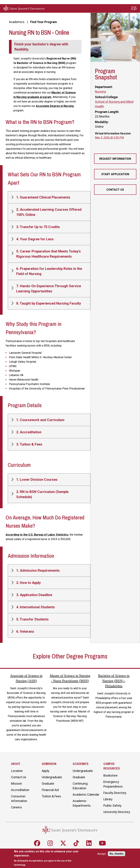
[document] (48, 858)
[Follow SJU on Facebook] (37, 843)
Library (108, 799)
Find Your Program (44, 22)
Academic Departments (82, 803)
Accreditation (20, 790)
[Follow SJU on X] (63, 843)
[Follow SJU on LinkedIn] (89, 843)
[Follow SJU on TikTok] (76, 843)
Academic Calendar (86, 795)
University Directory (117, 812)
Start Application (115, 174)
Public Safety (112, 806)
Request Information (115, 159)
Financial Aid (50, 790)
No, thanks (117, 854)
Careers (16, 807)
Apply (46, 771)
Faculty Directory (115, 793)
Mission (16, 784)
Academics (17, 22)
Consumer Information (19, 799)
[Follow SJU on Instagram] (50, 843)
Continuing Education (80, 786)
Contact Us (115, 190)
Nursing (100, 92)
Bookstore (110, 775)
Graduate (48, 784)
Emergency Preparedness (113, 784)
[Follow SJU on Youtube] (102, 843)
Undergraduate (52, 777)
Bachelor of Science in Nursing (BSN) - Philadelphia (114, 681)
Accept (102, 854)
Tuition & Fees (51, 796)
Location (17, 771)
